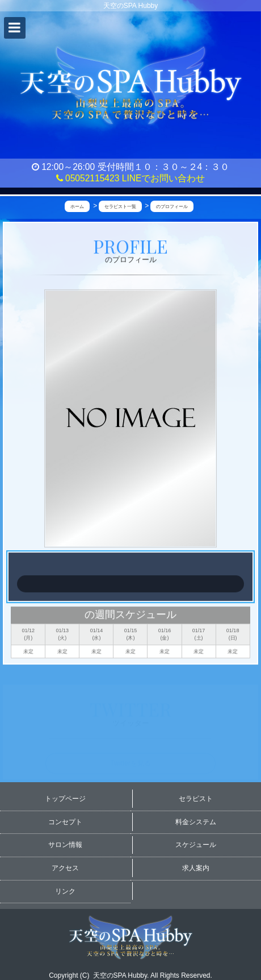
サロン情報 (65, 845)
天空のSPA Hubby (120, 975)
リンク (65, 891)
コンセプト (65, 822)
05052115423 (88, 178)
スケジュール (196, 845)
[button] (15, 28)
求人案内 (196, 868)
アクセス (65, 868)
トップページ (65, 799)
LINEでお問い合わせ (164, 178)
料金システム (196, 822)
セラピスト (196, 799)
